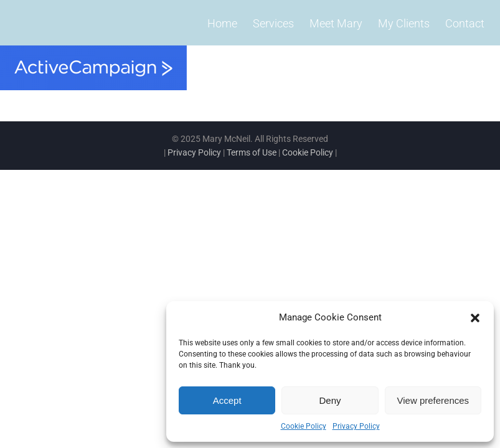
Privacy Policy (356, 426)
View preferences (433, 400)
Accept (227, 400)
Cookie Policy (304, 426)
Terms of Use (252, 152)
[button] (475, 318)
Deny (330, 400)
